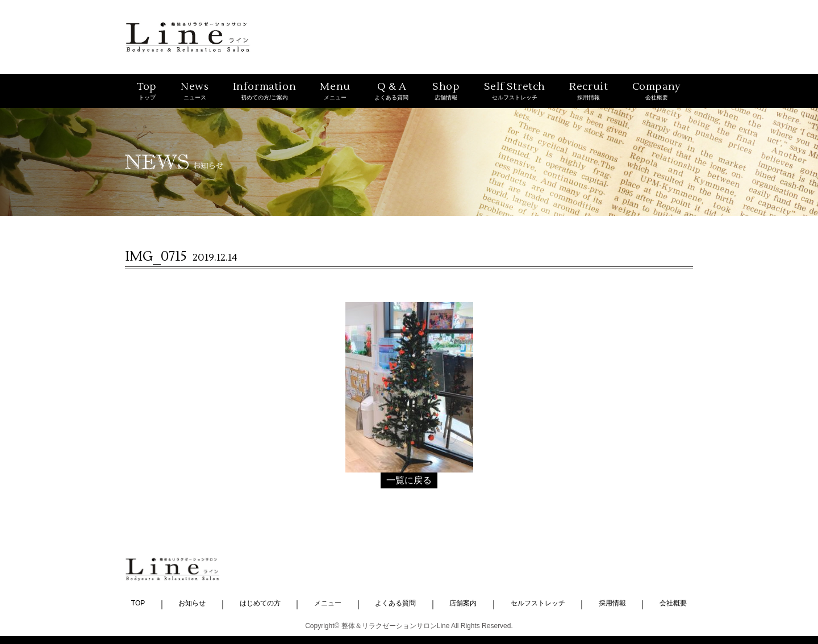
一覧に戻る (409, 480)
